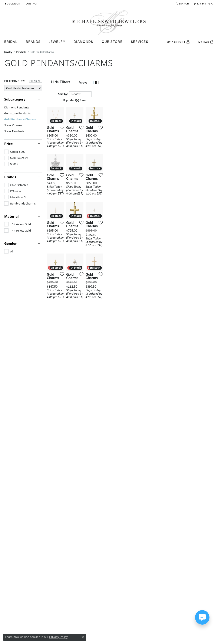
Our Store (112, 42)
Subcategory (15, 99)
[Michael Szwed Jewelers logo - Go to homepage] (109, 22)
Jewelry (8, 52)
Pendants (21, 52)
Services (140, 42)
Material (11, 216)
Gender (10, 243)
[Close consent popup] (83, 637)
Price (9, 144)
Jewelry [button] (57, 42)
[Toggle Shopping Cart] (206, 42)
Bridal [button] (11, 42)
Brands (10, 177)
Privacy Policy (58, 637)
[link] (31, 4)
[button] (12, 4)
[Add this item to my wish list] (98, 164)
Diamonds (83, 42)
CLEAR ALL (36, 81)
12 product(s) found (130, 100)
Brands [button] (33, 42)
